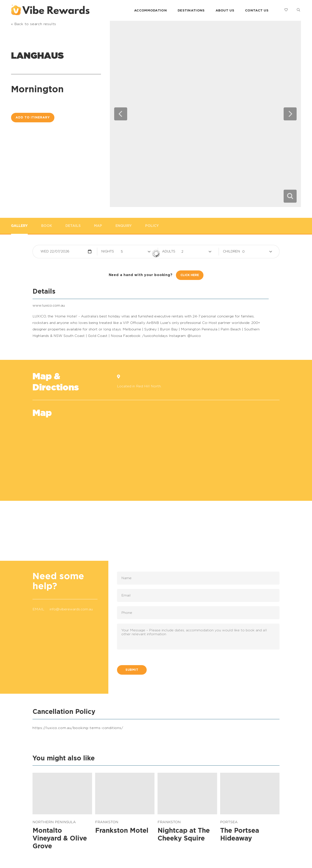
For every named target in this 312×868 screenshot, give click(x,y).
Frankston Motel (122, 831)
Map (98, 226)
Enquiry (124, 226)
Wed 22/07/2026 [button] (55, 251)
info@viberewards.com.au (71, 609)
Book (47, 226)
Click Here (190, 275)
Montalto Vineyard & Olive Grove (60, 839)
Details (73, 226)
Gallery (19, 226)
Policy (152, 226)
